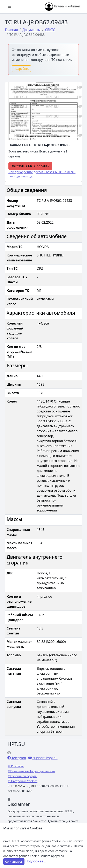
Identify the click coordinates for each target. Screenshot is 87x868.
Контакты (17, 766)
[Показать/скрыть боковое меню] (9, 7)
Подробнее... (36, 861)
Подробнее (21, 69)
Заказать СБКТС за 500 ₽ (30, 166)
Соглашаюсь (14, 862)
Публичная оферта (23, 776)
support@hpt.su (45, 758)
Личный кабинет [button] (63, 7)
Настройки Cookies (24, 781)
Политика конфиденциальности (33, 771)
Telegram (18, 758)
